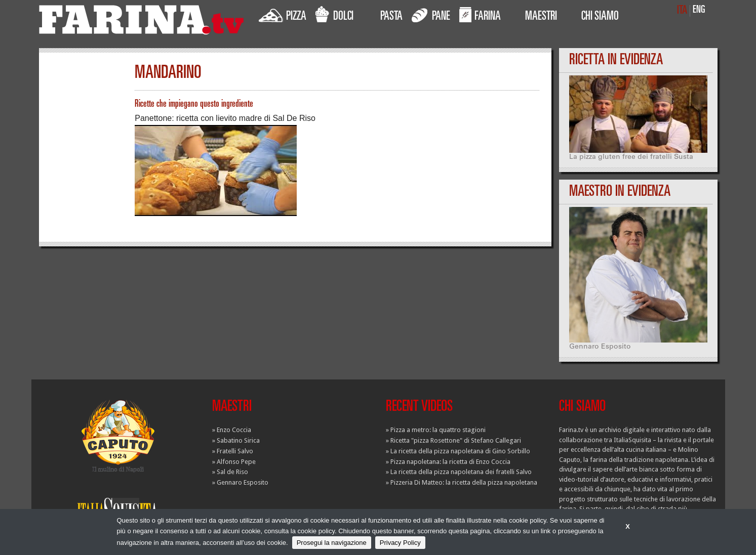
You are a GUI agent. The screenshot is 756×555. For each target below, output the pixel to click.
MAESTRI (541, 17)
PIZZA (283, 15)
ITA (682, 11)
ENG (699, 10)
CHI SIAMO (600, 17)
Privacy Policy (400, 543)
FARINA (480, 15)
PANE (431, 15)
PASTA (391, 17)
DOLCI (334, 15)
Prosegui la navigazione (332, 543)
